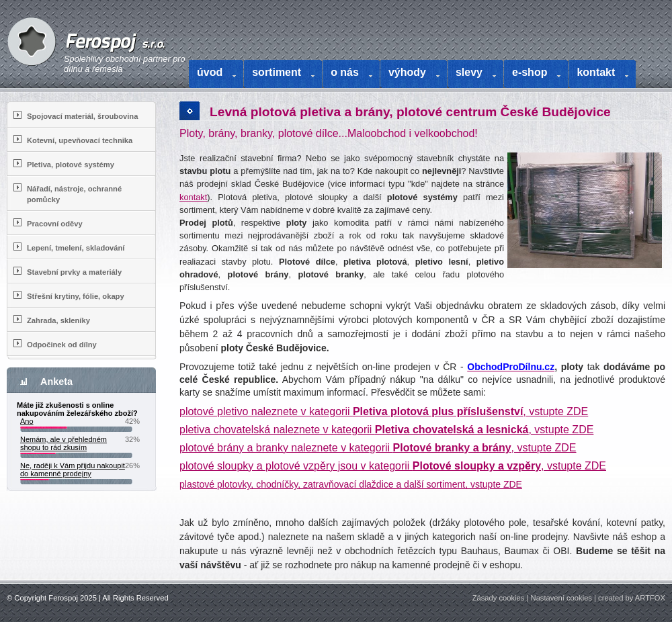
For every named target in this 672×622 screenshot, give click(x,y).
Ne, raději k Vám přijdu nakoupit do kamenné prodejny (73, 470)
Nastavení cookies (561, 598)
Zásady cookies (499, 598)
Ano (27, 421)
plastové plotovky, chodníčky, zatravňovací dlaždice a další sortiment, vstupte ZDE (351, 484)
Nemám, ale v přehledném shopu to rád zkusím (64, 443)
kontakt (193, 197)
